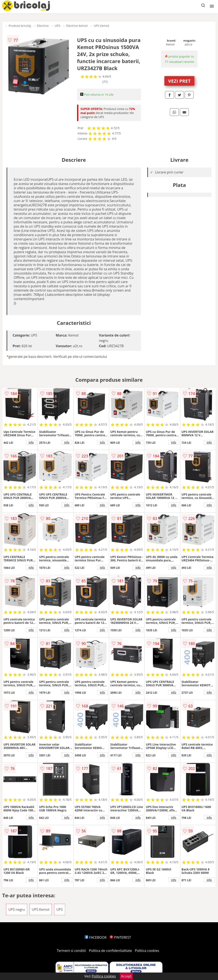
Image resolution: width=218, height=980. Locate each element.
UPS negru (17, 909)
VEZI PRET (179, 81)
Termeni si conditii (71, 951)
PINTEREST (120, 937)
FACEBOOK (96, 937)
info (31, 442)
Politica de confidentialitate (110, 951)
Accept (126, 976)
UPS (57, 26)
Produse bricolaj (20, 26)
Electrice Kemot (77, 26)
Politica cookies (147, 951)
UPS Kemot (101, 26)
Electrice (43, 26)
